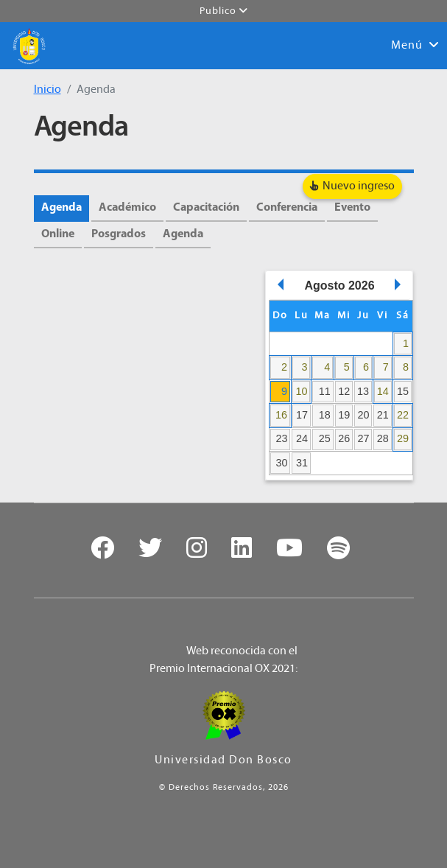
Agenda (61, 208)
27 (364, 438)
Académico (127, 208)
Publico (224, 11)
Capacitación (206, 208)
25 (325, 438)
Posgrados (119, 234)
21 (383, 415)
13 (363, 391)
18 (325, 415)
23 (281, 438)
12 (344, 391)
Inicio (47, 90)
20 (364, 415)
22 (403, 415)
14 (383, 391)
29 (403, 438)
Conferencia (287, 208)
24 (302, 438)
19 (344, 415)
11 (325, 391)
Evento (352, 208)
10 (302, 391)
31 (302, 463)
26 (344, 438)
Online (58, 234)
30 (281, 463)
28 (383, 438)
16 (281, 415)
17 (302, 415)
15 (403, 391)
